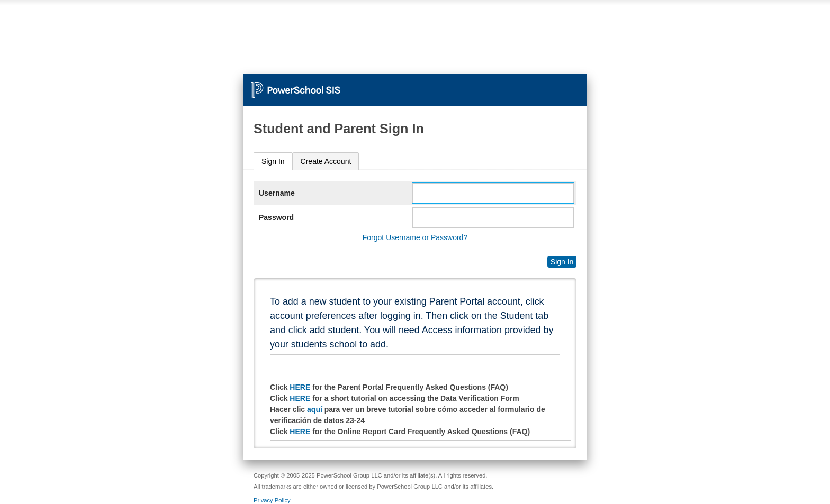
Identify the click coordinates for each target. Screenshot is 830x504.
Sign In (273, 161)
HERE (300, 387)
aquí (315, 409)
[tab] (273, 162)
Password (276, 217)
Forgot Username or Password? (415, 237)
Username (277, 193)
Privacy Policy (272, 500)
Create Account (326, 161)
